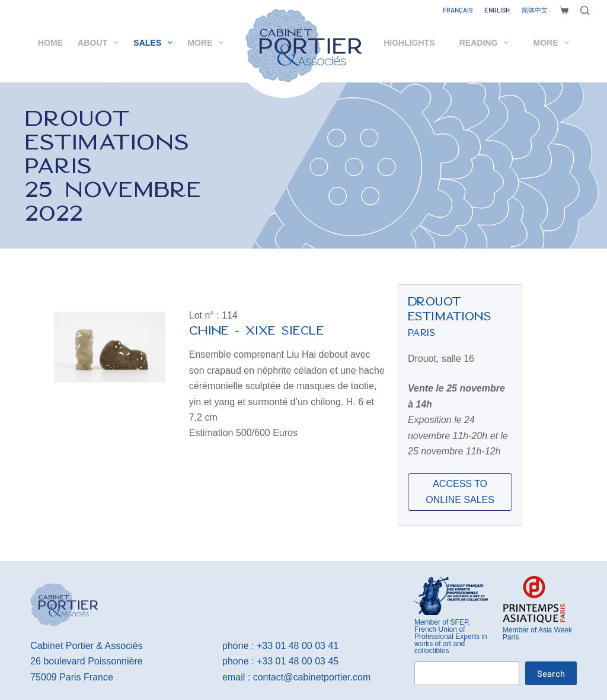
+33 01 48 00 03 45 (298, 661)
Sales (155, 43)
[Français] (458, 10)
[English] (497, 10)
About (100, 43)
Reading (486, 43)
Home (50, 43)
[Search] (585, 10)
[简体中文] (535, 10)
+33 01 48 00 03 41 (298, 646)
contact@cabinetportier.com (312, 677)
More (208, 43)
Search (551, 673)
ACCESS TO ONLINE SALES (460, 491)
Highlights (409, 43)
